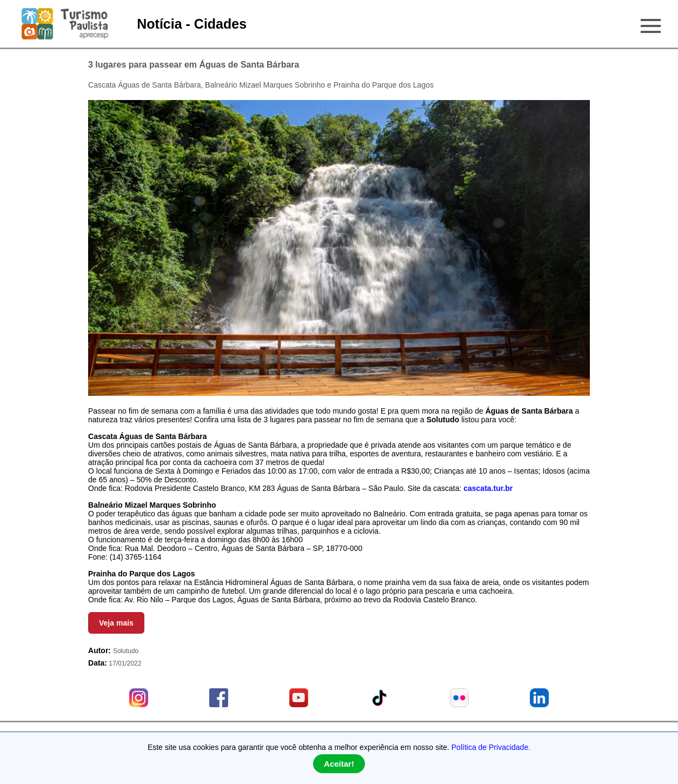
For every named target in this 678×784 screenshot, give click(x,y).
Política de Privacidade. (491, 747)
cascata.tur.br (488, 488)
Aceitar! (339, 764)
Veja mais (116, 623)
